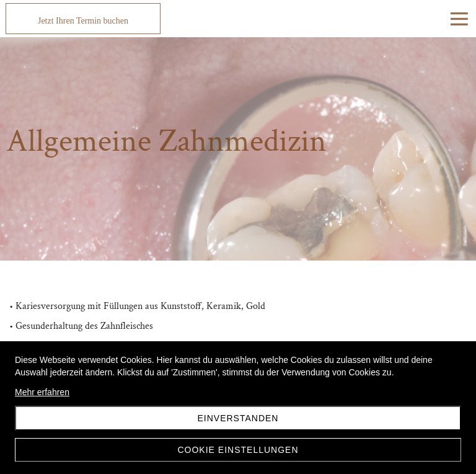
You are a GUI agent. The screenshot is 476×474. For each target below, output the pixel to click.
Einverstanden (238, 418)
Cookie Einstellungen (238, 450)
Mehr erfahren (42, 392)
